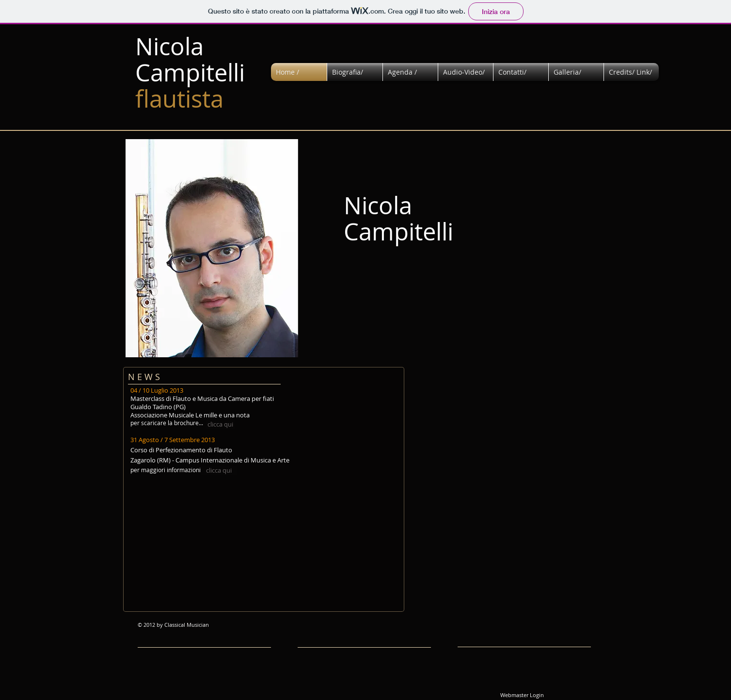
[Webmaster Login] (522, 695)
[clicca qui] (220, 424)
